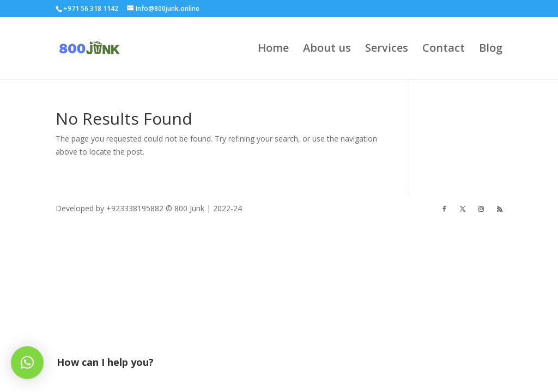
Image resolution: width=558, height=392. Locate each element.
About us (327, 50)
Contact (444, 50)
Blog (491, 50)
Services (387, 50)
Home (273, 50)
